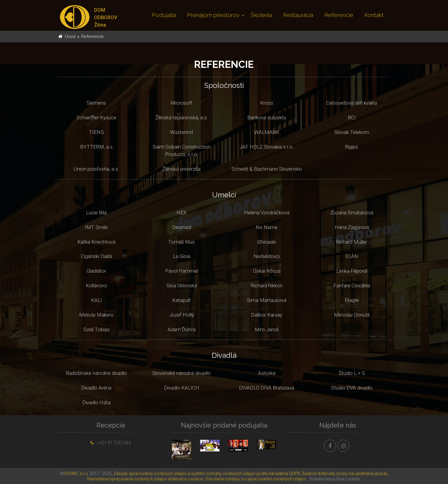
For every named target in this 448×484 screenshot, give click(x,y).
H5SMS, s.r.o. (76, 474)
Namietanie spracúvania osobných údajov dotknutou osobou (145, 479)
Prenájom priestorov (213, 15)
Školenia (261, 15)
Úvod (70, 36)
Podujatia (164, 15)
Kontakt (374, 15)
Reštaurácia (298, 15)
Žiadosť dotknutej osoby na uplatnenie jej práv (345, 474)
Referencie (339, 15)
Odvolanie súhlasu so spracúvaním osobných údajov (256, 479)
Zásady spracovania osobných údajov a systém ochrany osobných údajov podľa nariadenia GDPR (207, 474)
